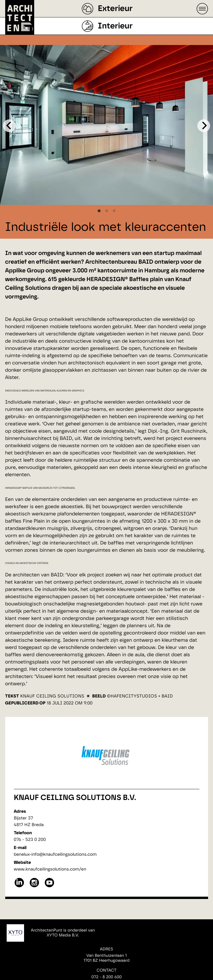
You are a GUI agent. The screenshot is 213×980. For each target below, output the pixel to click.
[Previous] (9, 126)
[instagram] (34, 887)
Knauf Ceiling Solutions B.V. (75, 798)
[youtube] (49, 887)
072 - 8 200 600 (106, 977)
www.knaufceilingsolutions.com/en (50, 869)
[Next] (204, 126)
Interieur (115, 26)
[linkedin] (19, 887)
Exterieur (115, 9)
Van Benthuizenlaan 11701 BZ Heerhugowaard (106, 958)
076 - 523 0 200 (30, 840)
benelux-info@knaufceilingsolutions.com (55, 854)
